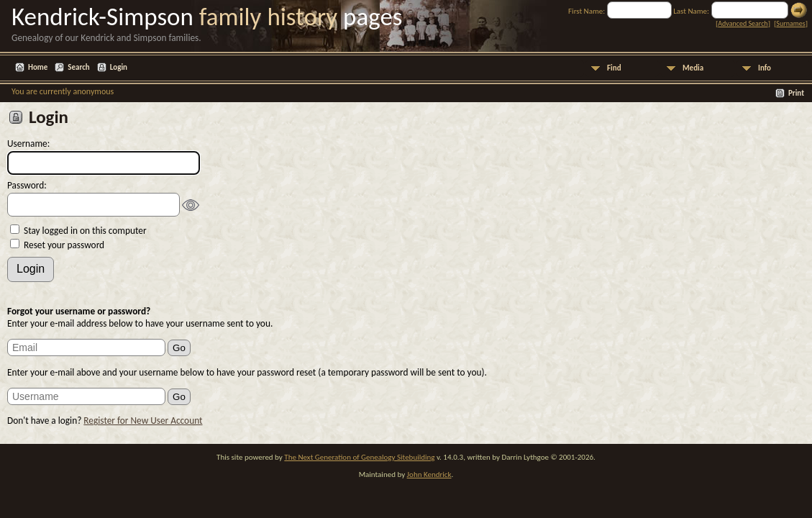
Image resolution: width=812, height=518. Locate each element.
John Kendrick (429, 474)
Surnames (790, 23)
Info (765, 68)
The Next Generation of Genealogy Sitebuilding (359, 457)
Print (796, 93)
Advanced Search (743, 23)
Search (78, 67)
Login (119, 67)
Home (38, 67)
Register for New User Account (143, 421)
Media (693, 68)
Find (614, 68)
